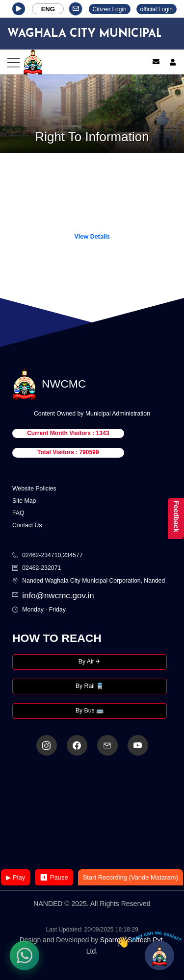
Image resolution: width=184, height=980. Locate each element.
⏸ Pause (54, 877)
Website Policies (34, 489)
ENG (48, 9)
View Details (92, 236)
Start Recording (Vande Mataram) (131, 877)
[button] (19, 9)
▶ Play (15, 877)
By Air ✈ (90, 661)
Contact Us (27, 525)
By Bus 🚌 (90, 710)
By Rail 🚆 (90, 686)
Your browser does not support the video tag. (92, 813)
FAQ (18, 513)
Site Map (24, 501)
